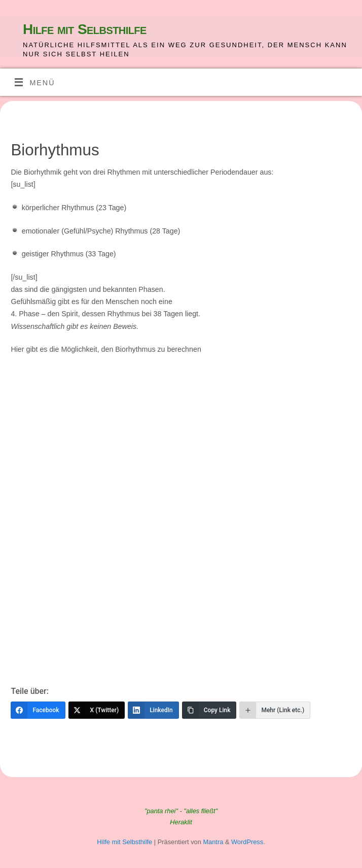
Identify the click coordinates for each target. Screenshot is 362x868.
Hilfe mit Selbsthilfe (85, 29)
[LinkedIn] (153, 710)
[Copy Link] (209, 710)
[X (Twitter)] (97, 710)
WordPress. (248, 842)
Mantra (213, 842)
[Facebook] (38, 710)
